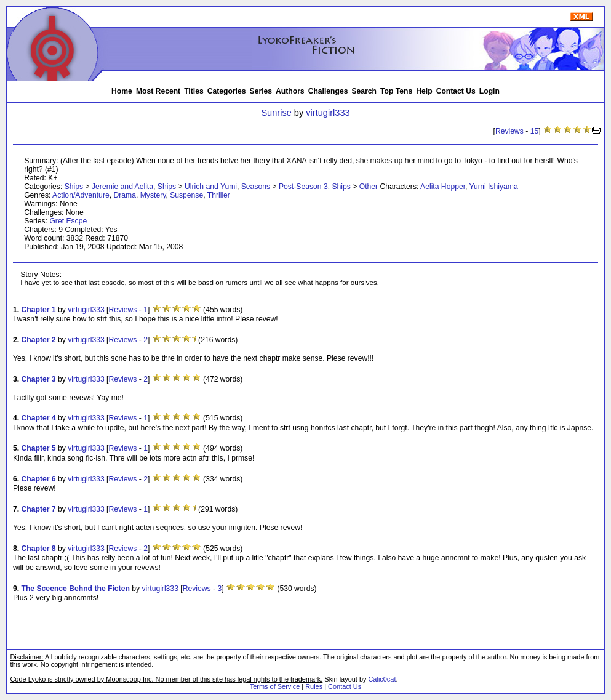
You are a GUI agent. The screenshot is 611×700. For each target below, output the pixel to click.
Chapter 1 (39, 310)
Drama (124, 195)
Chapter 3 (39, 379)
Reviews (509, 131)
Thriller (219, 195)
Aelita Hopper (443, 187)
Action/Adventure (81, 195)
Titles (194, 91)
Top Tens (396, 91)
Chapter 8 (39, 549)
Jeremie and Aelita (122, 187)
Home (122, 91)
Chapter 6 (39, 479)
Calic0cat (382, 679)
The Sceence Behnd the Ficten (76, 589)
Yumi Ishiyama (494, 187)
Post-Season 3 (303, 187)
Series (261, 91)
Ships (74, 187)
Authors (290, 91)
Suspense (186, 195)
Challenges (328, 91)
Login (489, 91)
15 (535, 131)
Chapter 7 (39, 509)
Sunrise (276, 113)
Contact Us (456, 91)
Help (424, 91)
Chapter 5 (39, 448)
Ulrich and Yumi (211, 187)
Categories (227, 91)
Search (365, 91)
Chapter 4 (39, 418)
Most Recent (158, 91)
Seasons (256, 187)
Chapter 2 (39, 340)
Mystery (153, 195)
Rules (314, 686)
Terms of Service (275, 686)
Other (369, 187)
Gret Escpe (68, 221)
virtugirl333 (328, 113)
